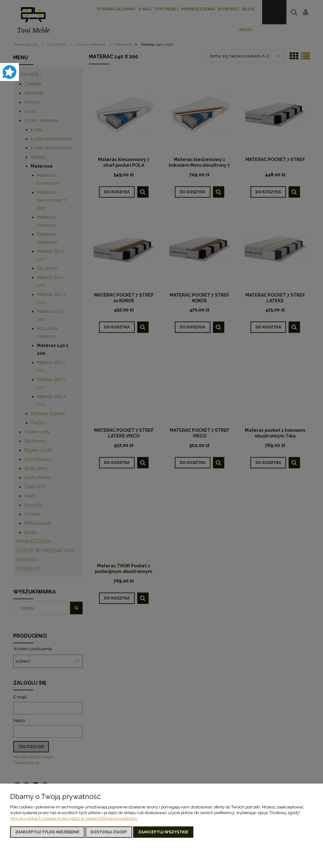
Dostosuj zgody (109, 832)
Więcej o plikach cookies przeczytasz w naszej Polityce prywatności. (74, 818)
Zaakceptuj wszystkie (163, 832)
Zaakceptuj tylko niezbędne (47, 832)
